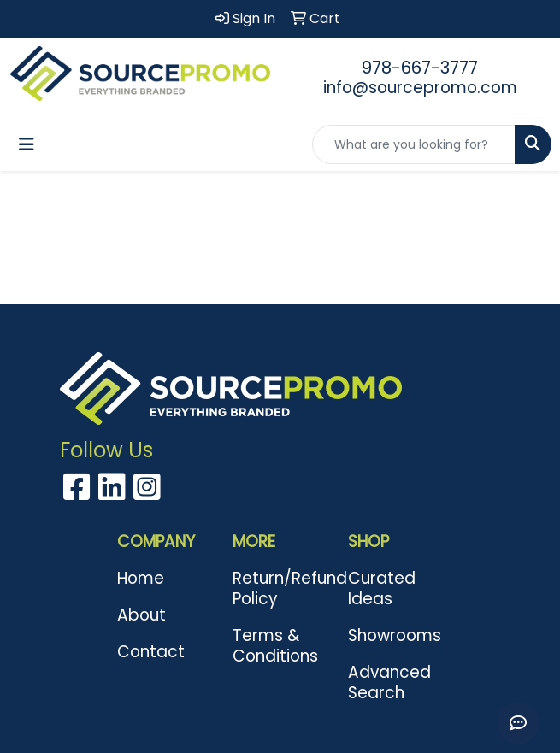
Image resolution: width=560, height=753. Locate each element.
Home (141, 578)
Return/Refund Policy (280, 588)
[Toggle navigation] (27, 144)
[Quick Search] (414, 144)
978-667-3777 (420, 68)
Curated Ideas (382, 588)
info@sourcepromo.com (420, 88)
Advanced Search (389, 682)
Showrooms (395, 635)
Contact (151, 652)
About (141, 615)
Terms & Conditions (275, 646)
